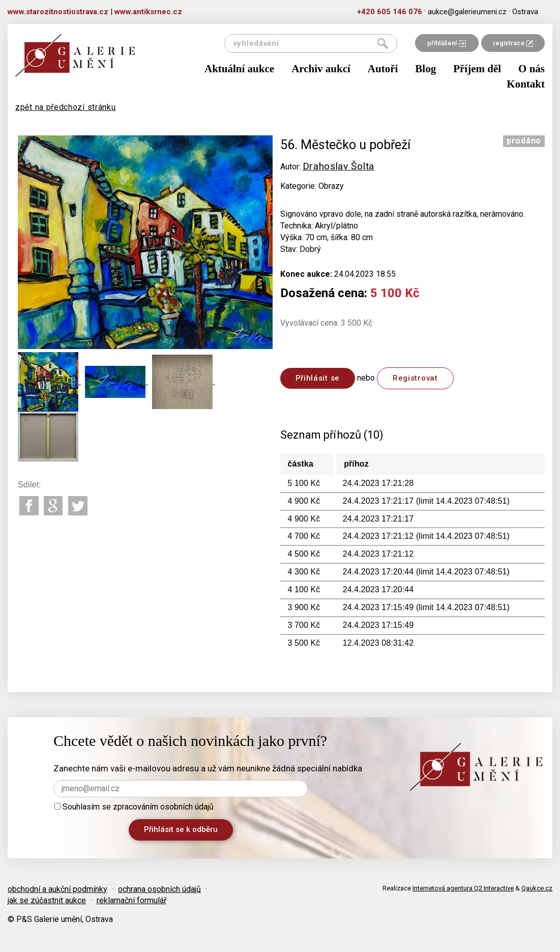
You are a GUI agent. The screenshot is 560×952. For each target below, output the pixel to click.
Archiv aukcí (321, 69)
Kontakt (526, 84)
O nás (532, 69)
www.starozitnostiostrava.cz (58, 12)
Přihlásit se (318, 378)
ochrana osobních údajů (159, 889)
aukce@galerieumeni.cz (467, 12)
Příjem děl (477, 69)
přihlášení (447, 43)
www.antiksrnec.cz (148, 12)
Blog (425, 69)
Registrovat (415, 378)
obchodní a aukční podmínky (57, 889)
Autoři (383, 69)
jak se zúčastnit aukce (47, 900)
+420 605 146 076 (390, 12)
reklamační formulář (131, 900)
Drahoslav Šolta (339, 166)
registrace (513, 43)
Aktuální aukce (239, 69)
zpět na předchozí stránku (66, 107)
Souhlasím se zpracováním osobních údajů (134, 807)
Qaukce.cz (537, 888)
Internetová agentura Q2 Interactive (463, 888)
